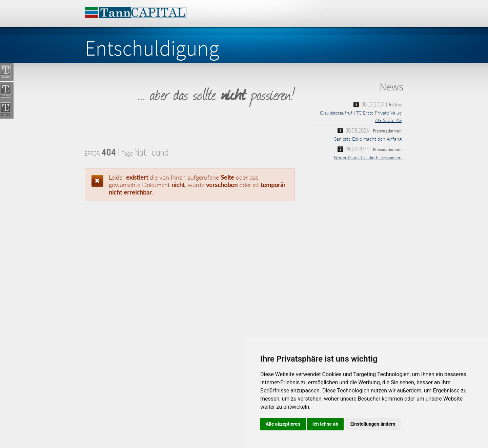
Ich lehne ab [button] (325, 424)
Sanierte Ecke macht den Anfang (368, 139)
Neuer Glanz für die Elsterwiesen (368, 157)
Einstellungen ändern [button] (373, 424)
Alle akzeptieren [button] (283, 424)
